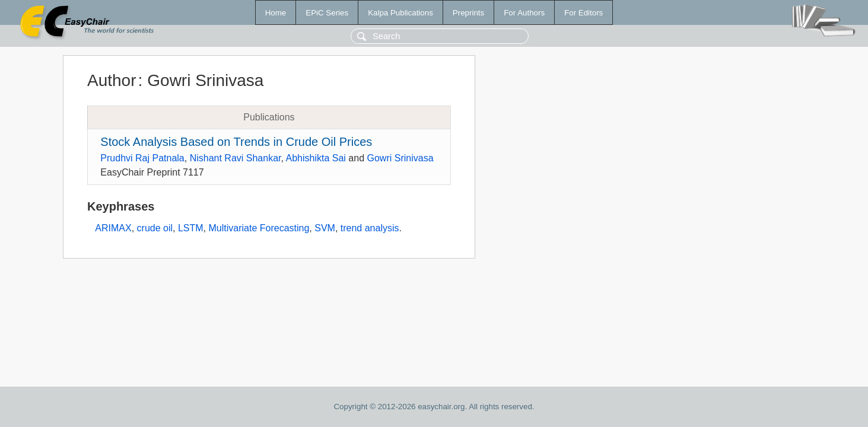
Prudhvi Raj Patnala (142, 158)
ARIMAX (113, 228)
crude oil (155, 228)
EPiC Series (327, 13)
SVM (325, 228)
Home (276, 13)
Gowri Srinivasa (400, 158)
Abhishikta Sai (316, 158)
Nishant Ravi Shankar (236, 158)
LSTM (191, 228)
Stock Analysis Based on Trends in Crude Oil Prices (236, 142)
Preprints (468, 13)
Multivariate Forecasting (259, 228)
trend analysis (370, 228)
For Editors (584, 13)
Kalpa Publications (400, 13)
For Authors (524, 13)
